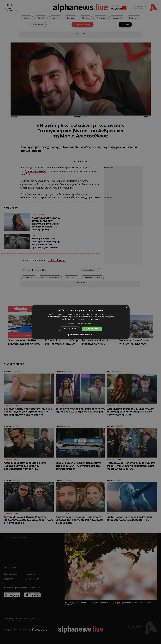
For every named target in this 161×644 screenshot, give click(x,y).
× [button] (127, 307)
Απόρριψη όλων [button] (69, 329)
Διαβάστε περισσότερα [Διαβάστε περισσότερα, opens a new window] (92, 319)
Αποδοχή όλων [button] (92, 329)
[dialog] (80, 322)
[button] (80, 323)
